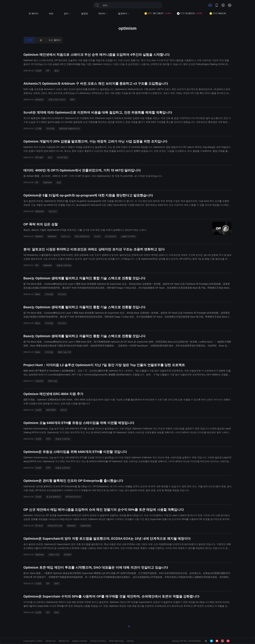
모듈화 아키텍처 (128, 236)
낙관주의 (39, 381)
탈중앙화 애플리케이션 (69, 129)
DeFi (72, 100)
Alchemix (39, 100)
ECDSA (68, 555)
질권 (56, 71)
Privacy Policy (98, 641)
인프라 (97, 236)
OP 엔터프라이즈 (73, 497)
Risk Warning (116, 641)
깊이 (67, 14)
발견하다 (124, 14)
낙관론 (38, 71)
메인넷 (64, 410)
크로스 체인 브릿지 (57, 100)
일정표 (85, 14)
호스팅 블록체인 (53, 497)
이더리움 (50, 129)
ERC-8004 (51, 410)
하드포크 (53, 211)
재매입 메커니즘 (55, 526)
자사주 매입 (62, 157)
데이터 (103, 14)
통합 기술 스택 (64, 352)
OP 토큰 (39, 526)
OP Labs (39, 157)
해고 (50, 157)
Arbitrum (39, 236)
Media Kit (64, 641)
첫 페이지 (34, 14)
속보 (51, 14)
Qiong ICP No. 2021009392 (186, 641)
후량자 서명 (54, 555)
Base (37, 294)
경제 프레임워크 (82, 236)
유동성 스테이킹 (64, 265)
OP (48, 71)
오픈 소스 (65, 236)
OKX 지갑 (53, 381)
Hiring (130, 641)
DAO (57, 584)
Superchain (86, 526)
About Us (50, 641)
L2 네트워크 (111, 236)
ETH (48, 439)
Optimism (48, 182)
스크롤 (38, 129)
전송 (59, 182)
